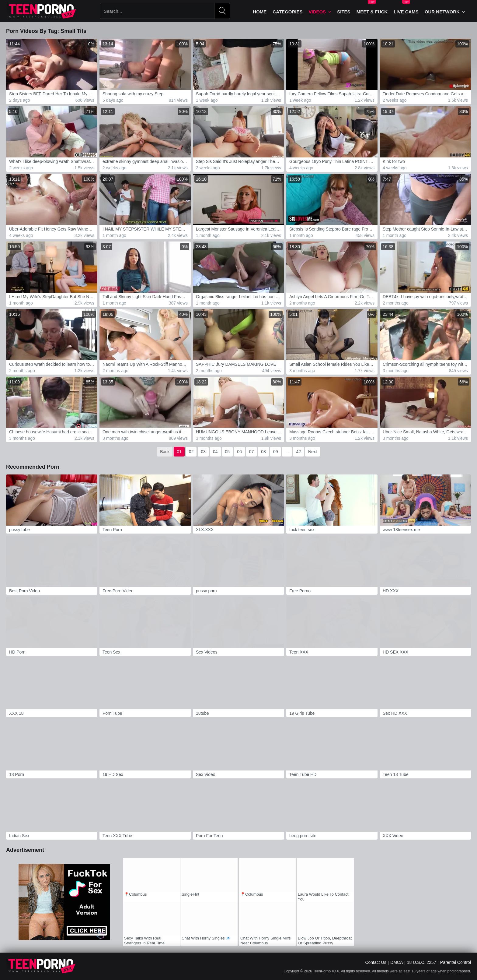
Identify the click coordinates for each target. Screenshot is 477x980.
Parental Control (456, 962)
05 (228, 452)
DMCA (397, 962)
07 (252, 452)
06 (239, 452)
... (287, 452)
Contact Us (376, 962)
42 (298, 452)
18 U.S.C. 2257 (422, 962)
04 (215, 452)
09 (276, 452)
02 (191, 452)
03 (203, 452)
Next (313, 452)
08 (263, 452)
